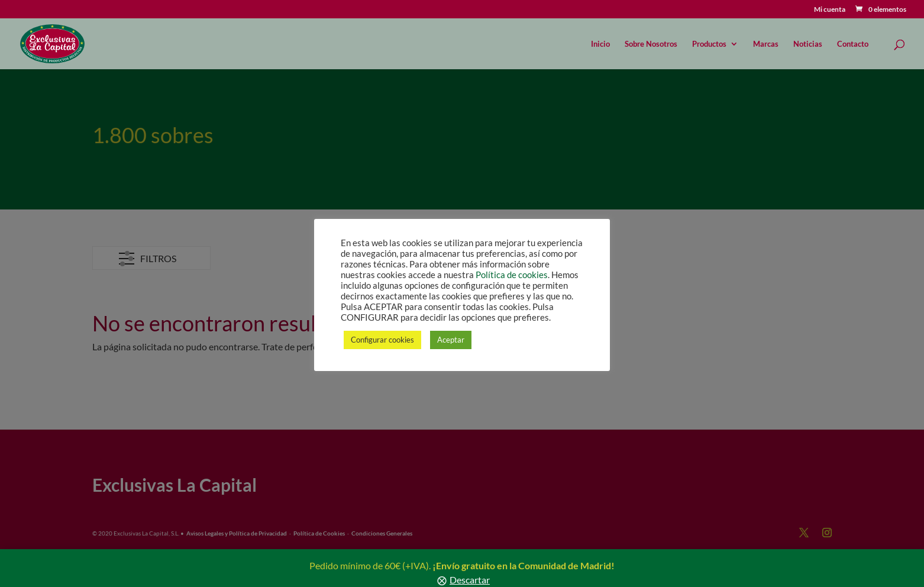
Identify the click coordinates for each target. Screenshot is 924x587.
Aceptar (451, 340)
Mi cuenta (830, 10)
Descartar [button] (470, 580)
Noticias (808, 44)
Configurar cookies (382, 340)
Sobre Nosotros (651, 44)
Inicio (600, 44)
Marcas (766, 44)
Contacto (853, 44)
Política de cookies (512, 275)
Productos (709, 44)
